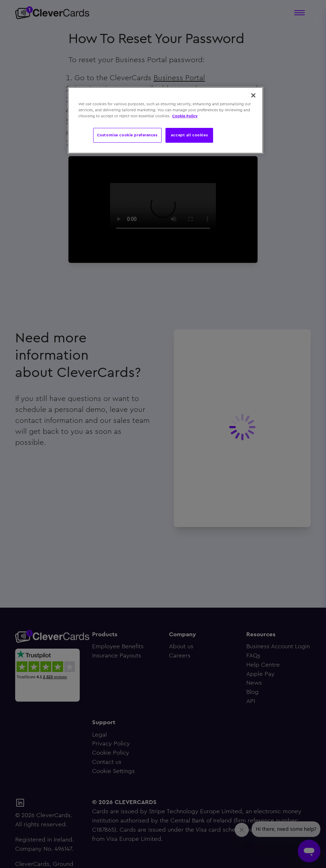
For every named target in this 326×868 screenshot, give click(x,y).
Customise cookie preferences (127, 135)
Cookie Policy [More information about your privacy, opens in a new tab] (185, 116)
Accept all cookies (189, 135)
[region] (165, 120)
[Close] (253, 95)
